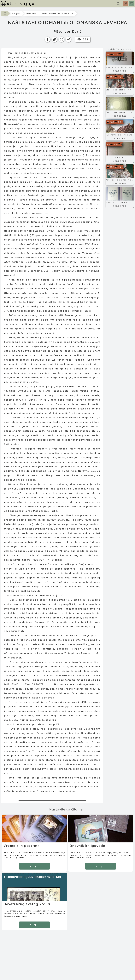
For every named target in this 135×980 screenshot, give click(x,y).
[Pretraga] (118, 3)
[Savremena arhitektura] (120, 130)
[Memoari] (120, 152)
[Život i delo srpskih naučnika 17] (120, 107)
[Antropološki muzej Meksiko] (120, 175)
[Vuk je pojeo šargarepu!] (120, 62)
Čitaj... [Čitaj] (34, 866)
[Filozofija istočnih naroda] (120, 197)
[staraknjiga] (18, 3)
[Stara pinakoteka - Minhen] (120, 85)
